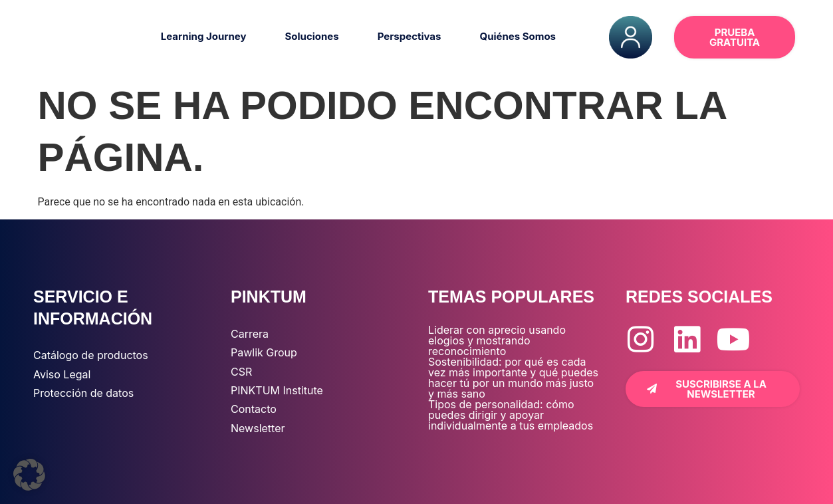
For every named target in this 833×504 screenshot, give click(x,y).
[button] (29, 475)
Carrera (250, 334)
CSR (241, 372)
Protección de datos (83, 393)
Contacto (254, 409)
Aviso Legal (62, 374)
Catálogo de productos (91, 355)
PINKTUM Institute (277, 390)
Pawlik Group (264, 352)
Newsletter (258, 428)
